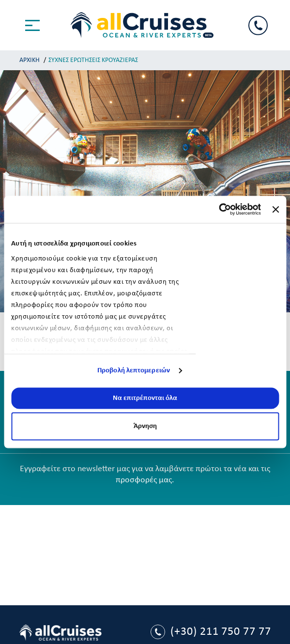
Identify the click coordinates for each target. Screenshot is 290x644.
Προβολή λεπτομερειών (134, 371)
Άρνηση (145, 426)
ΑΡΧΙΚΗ (30, 60)
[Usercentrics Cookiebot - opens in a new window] (219, 210)
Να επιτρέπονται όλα (145, 398)
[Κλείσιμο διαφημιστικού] (275, 209)
